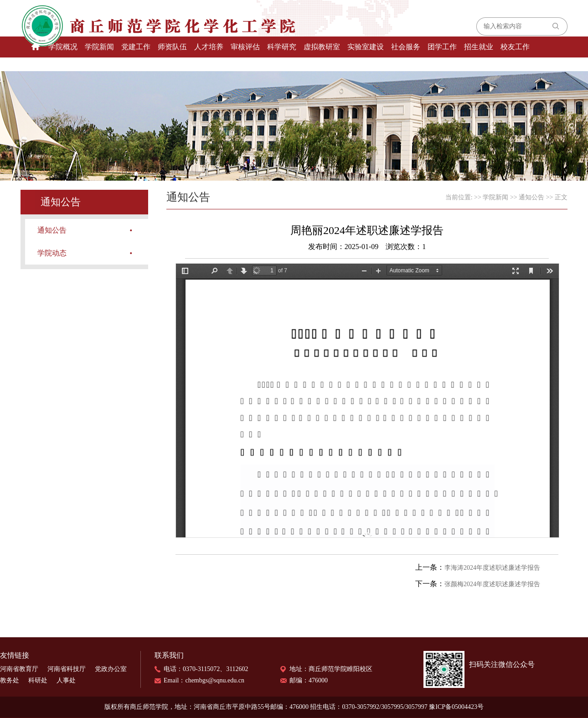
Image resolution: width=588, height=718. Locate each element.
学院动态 (52, 253)
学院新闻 (99, 47)
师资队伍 (172, 47)
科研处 (38, 680)
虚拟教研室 (322, 47)
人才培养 (209, 47)
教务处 (10, 680)
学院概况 (63, 47)
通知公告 (52, 230)
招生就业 (479, 47)
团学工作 (442, 47)
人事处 (66, 680)
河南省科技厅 (67, 669)
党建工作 (136, 47)
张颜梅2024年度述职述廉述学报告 (492, 584)
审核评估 (245, 47)
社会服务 (406, 47)
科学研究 (282, 47)
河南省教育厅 (19, 669)
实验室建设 (366, 47)
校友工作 (515, 47)
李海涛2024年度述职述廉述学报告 (492, 568)
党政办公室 (111, 669)
